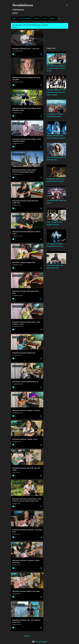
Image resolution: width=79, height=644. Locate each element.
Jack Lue (37, 18)
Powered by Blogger (40, 642)
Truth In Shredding (25, 18)
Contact (53, 18)
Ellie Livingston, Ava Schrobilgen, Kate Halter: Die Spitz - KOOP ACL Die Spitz (56, 68)
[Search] (67, 5)
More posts (27, 636)
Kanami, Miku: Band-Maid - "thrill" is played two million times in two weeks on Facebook (56, 92)
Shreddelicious (23, 5)
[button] (41, 54)
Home (14, 18)
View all (14, 27)
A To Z (45, 18)
